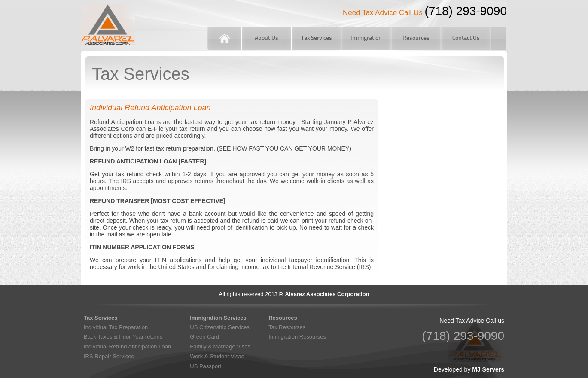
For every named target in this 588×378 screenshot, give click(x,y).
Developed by (469, 369)
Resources (416, 38)
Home (224, 38)
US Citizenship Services (220, 327)
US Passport (206, 366)
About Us (267, 38)
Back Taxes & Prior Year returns (123, 337)
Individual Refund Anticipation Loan (127, 346)
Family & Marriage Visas (220, 346)
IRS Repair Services (109, 356)
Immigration (366, 38)
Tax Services (317, 38)
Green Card (204, 337)
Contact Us (466, 38)
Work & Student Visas (217, 356)
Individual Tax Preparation (116, 327)
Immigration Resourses (297, 337)
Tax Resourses (287, 327)
